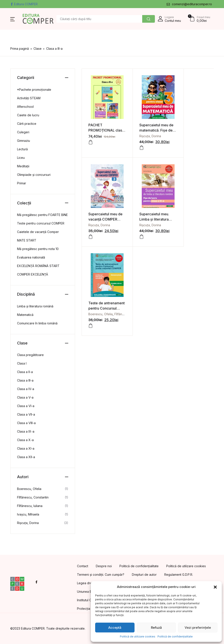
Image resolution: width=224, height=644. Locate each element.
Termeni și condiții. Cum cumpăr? (101, 575)
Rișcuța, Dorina (143, 133)
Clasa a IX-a (26, 431)
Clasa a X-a (25, 440)
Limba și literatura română (35, 306)
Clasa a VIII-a (26, 423)
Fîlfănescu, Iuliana (30, 506)
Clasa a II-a (25, 372)
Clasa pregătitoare (30, 355)
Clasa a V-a (25, 397)
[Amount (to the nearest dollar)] (99, 19)
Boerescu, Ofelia (144, 219)
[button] (215, 587)
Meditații (23, 166)
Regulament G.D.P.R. (179, 575)
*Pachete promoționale (34, 90)
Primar (22, 183)
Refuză (156, 628)
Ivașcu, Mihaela (28, 514)
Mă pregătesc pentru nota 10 (38, 249)
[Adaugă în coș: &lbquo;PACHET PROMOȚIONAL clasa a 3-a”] (91, 139)
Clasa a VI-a (26, 406)
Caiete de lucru (28, 115)
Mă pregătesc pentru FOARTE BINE (42, 215)
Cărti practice (27, 124)
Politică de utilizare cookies (138, 636)
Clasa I (22, 363)
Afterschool (25, 107)
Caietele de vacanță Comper (38, 232)
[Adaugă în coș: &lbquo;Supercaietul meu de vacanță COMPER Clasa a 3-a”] (178, 145)
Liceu (21, 158)
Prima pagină (20, 49)
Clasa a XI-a (26, 448)
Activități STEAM (29, 98)
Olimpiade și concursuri (34, 175)
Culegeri (23, 132)
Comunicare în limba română (37, 323)
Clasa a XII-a (26, 457)
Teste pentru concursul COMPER (41, 223)
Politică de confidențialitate (175, 636)
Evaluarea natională (31, 257)
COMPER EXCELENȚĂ (33, 274)
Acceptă (115, 628)
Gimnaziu (24, 141)
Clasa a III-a (25, 380)
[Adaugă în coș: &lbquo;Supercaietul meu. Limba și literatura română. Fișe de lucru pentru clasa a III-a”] (91, 231)
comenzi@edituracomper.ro (189, 4)
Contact (83, 566)
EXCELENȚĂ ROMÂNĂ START (38, 266)
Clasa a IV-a (26, 389)
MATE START (27, 240)
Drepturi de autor (144, 575)
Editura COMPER (24, 4)
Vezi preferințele (198, 628)
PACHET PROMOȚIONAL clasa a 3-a (101, 127)
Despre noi (104, 566)
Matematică (25, 315)
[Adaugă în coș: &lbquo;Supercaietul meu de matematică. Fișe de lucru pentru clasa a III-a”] (135, 145)
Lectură (22, 149)
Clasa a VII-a (26, 414)
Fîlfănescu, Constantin (33, 497)
